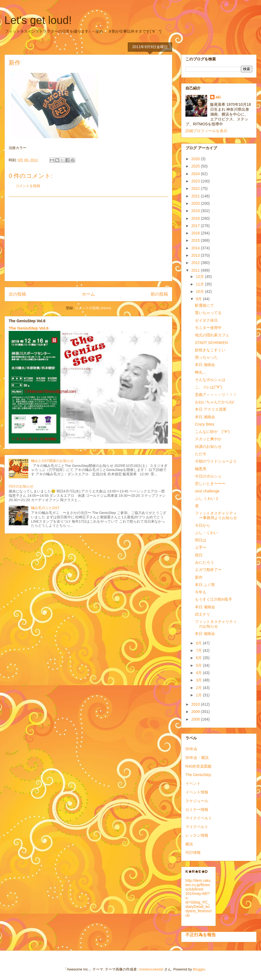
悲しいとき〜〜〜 (210, 483)
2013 (196, 255)
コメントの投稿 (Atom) (93, 308)
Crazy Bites (205, 424)
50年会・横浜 (197, 758)
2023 (196, 181)
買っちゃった (206, 357)
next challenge (207, 491)
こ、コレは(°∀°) (209, 387)
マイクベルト (197, 827)
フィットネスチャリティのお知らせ (216, 624)
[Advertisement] (88, 239)
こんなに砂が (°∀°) (212, 432)
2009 (196, 712)
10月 (200, 291)
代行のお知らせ (21, 486)
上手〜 (201, 547)
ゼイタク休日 (206, 320)
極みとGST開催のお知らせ (52, 461)
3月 (199, 680)
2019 (196, 211)
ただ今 (201, 454)
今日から (203, 525)
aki (218, 97)
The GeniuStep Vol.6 (29, 328)
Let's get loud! (38, 20)
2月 (199, 688)
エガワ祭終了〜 (208, 570)
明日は (201, 540)
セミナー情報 (197, 810)
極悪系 (201, 469)
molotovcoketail (151, 969)
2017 (196, 226)
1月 (199, 695)
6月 (199, 658)
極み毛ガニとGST (45, 508)
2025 (196, 166)
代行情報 (193, 852)
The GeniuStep (198, 775)
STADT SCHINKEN (211, 343)
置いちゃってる (208, 313)
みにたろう (204, 562)
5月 (199, 665)
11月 (200, 284)
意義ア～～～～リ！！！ (216, 395)
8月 (199, 643)
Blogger (199, 969)
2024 (196, 174)
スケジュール (197, 801)
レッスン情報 (197, 835)
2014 (196, 248)
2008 (196, 719)
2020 (196, 203)
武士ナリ (203, 614)
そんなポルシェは (210, 380)
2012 (196, 263)
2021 (196, 196)
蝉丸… (201, 372)
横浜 (189, 844)
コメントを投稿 (28, 186)
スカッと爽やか (208, 439)
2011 (196, 270)
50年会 (191, 749)
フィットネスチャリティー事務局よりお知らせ (216, 515)
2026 (196, 159)
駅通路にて (204, 305)
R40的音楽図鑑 (198, 766)
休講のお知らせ (208, 446)
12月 (200, 277)
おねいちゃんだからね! (215, 402)
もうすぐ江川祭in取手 (214, 599)
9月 (199, 299)
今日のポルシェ (208, 476)
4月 (199, 673)
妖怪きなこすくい (210, 350)
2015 (196, 240)
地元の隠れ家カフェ (212, 335)
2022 (196, 188)
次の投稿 (17, 294)
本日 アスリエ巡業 (211, 409)
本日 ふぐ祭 (205, 585)
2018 (196, 218)
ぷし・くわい (206, 533)
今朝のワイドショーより (216, 461)
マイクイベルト (199, 818)
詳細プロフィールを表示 (206, 131)
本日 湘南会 (205, 365)
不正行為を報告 (201, 935)
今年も (201, 592)
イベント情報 (197, 792)
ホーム (88, 294)
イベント (193, 783)
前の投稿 (159, 294)
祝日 (199, 555)
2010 (196, 704)
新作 (199, 577)
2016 (196, 233)
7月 (199, 650)
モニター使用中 (208, 328)
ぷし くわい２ (207, 498)
